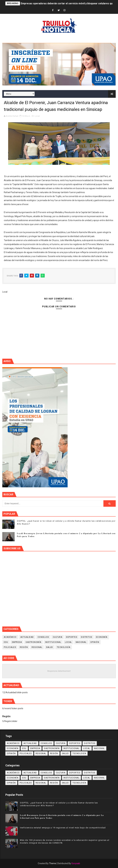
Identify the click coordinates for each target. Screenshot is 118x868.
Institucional (53, 642)
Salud (50, 647)
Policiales (10, 647)
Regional (37, 647)
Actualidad (27, 637)
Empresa (17, 642)
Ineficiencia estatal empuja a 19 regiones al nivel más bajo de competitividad (63, 828)
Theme (53, 863)
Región (24, 647)
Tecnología (64, 647)
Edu (6, 642)
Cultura (58, 637)
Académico (10, 637)
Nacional (81, 642)
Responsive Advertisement (59, 671)
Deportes (72, 637)
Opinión (95, 642)
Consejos (43, 637)
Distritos (87, 637)
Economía (102, 637)
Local (37, 116)
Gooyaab (76, 863)
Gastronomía (33, 642)
